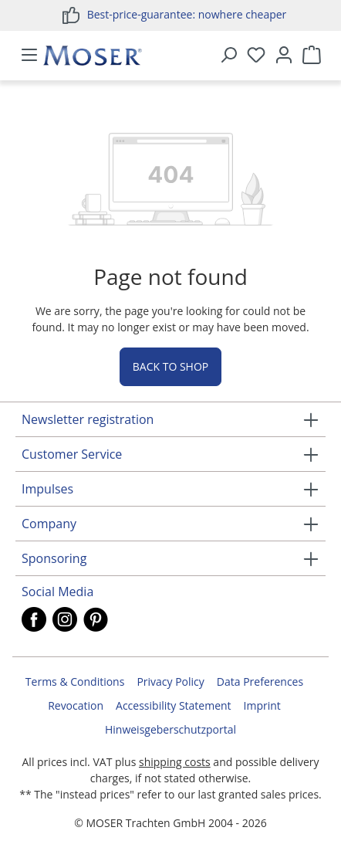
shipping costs (175, 762)
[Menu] (29, 56)
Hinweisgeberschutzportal (170, 729)
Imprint (262, 705)
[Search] (228, 56)
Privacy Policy (170, 682)
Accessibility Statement (174, 705)
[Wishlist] (256, 56)
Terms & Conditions (75, 682)
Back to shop (170, 366)
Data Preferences (260, 682)
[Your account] (284, 56)
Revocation (76, 705)
